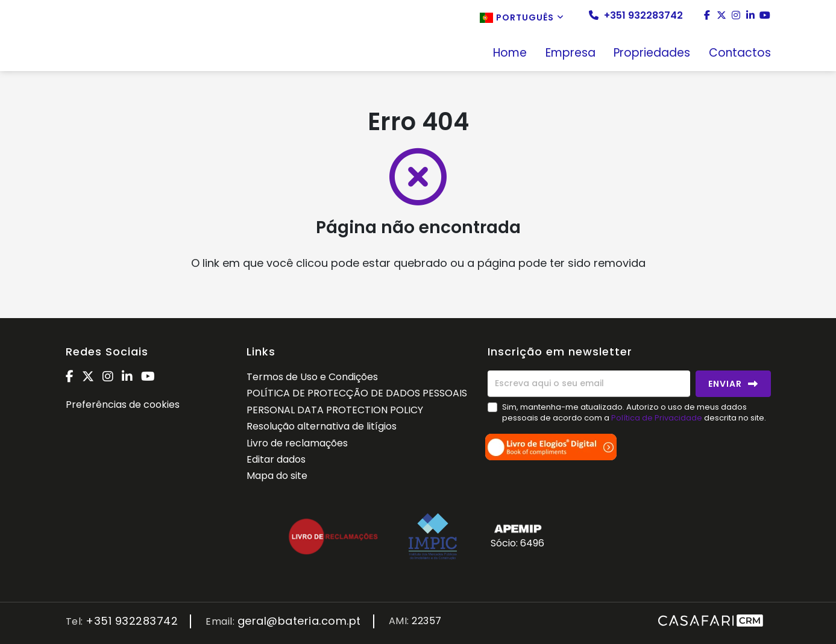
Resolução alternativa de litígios (322, 426)
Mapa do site (277, 476)
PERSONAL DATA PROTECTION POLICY (335, 410)
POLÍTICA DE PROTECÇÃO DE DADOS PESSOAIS (357, 393)
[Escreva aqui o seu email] (589, 384)
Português (522, 17)
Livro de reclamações (297, 443)
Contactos (740, 54)
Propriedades (652, 54)
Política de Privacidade (658, 418)
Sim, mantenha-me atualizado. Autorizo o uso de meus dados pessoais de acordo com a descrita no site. (634, 412)
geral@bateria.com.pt (299, 621)
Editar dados (276, 459)
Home (510, 54)
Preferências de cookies (123, 405)
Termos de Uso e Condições (312, 377)
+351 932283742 (636, 16)
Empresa (570, 54)
